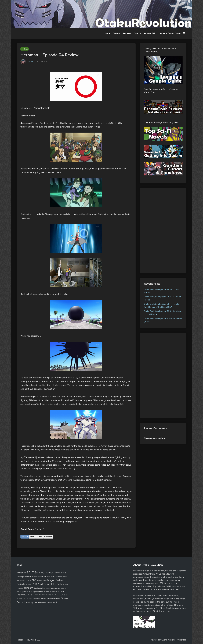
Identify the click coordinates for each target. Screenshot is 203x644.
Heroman (48, 537)
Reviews (127, 33)
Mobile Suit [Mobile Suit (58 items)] (63, 595)
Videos (117, 33)
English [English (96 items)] (20, 584)
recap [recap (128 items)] (31, 602)
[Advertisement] (163, 231)
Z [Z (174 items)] (57, 602)
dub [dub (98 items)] (62, 580)
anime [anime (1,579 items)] (32, 572)
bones (40, 537)
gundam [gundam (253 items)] (28, 588)
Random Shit (150, 33)
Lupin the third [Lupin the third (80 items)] (40, 595)
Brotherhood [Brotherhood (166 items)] (49, 576)
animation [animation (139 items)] (21, 573)
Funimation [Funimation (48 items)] (65, 584)
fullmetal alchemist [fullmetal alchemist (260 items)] (50, 584)
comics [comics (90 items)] (28, 580)
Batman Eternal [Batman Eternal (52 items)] (37, 577)
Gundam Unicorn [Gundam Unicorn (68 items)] (40, 588)
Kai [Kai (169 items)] (31, 591)
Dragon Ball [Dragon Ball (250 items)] (53, 580)
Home (107, 33)
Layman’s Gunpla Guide (170, 33)
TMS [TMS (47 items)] (54, 603)
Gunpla (137, 33)
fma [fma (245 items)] (25, 584)
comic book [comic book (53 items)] (21, 581)
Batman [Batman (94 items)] (28, 577)
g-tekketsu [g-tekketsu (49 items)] (20, 588)
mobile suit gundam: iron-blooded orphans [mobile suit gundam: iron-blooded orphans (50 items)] (47, 599)
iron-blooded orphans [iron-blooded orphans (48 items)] (59, 588)
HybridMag (181, 640)
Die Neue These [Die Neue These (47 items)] (42, 581)
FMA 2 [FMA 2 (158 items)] (36, 584)
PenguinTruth (149, 574)
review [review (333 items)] (38, 602)
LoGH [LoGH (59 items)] (57, 592)
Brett (31, 61)
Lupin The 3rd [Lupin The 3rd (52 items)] (29, 595)
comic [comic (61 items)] (64, 577)
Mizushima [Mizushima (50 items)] (55, 595)
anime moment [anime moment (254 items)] (46, 572)
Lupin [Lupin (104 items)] (62, 592)
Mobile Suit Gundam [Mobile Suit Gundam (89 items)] (25, 598)
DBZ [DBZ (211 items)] (34, 580)
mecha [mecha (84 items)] (48, 595)
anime (32, 537)
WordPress (167, 640)
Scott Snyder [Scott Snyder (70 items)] (47, 603)
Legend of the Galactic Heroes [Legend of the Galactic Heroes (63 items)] (44, 592)
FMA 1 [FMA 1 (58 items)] (30, 584)
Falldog (169, 571)
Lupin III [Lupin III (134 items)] (20, 595)
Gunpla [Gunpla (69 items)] (49, 588)
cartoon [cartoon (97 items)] (59, 577)
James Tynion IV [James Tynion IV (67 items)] (23, 592)
